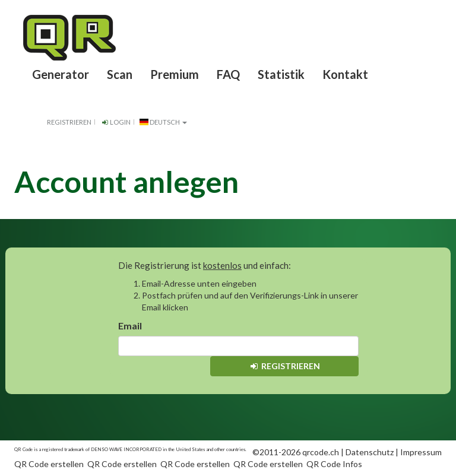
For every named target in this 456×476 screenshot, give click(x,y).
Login (115, 122)
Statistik (281, 74)
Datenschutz (370, 452)
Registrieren (69, 122)
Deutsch (163, 122)
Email (130, 326)
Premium (175, 74)
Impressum (421, 452)
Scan (120, 74)
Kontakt (345, 74)
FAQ (228, 74)
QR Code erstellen (49, 464)
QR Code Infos (334, 464)
